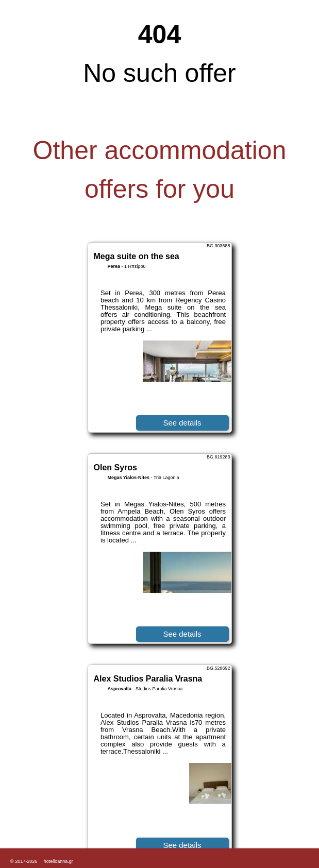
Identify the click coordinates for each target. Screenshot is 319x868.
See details (182, 423)
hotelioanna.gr (58, 861)
